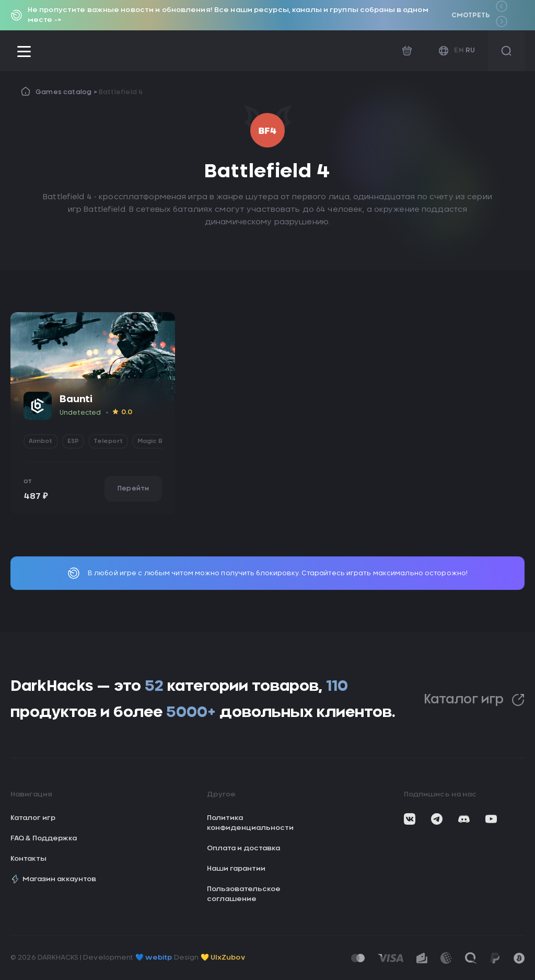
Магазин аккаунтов (53, 879)
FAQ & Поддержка (44, 839)
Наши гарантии (236, 869)
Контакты (28, 859)
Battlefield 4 (121, 92)
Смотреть (470, 15)
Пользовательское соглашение (244, 894)
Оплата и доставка (243, 848)
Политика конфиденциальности (250, 823)
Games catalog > (67, 92)
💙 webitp (154, 958)
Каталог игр (474, 700)
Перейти (133, 488)
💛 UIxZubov (223, 958)
